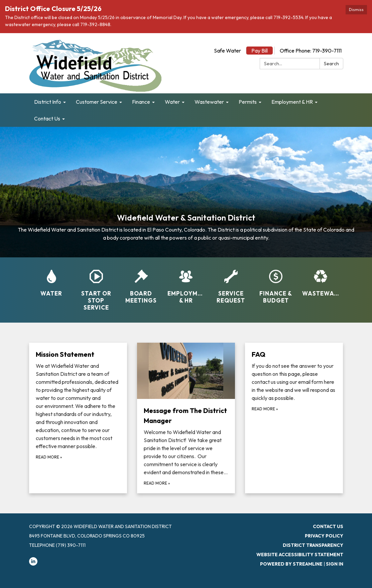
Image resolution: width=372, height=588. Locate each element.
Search (331, 64)
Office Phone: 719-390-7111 (311, 51)
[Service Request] (231, 282)
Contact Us (328, 526)
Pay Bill (260, 51)
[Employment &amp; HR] (186, 282)
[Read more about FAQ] (294, 418)
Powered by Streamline (291, 564)
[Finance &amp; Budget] (276, 282)
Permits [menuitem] (248, 102)
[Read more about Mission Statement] (78, 418)
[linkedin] (33, 564)
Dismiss (356, 10)
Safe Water (227, 51)
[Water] (51, 279)
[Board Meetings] (141, 282)
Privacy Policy (324, 536)
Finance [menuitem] (141, 102)
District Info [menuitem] (48, 102)
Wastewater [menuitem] (209, 102)
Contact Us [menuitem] (47, 118)
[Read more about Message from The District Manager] (186, 418)
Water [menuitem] (172, 102)
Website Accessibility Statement (300, 555)
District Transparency (313, 545)
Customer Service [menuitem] (97, 102)
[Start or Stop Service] (96, 286)
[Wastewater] (321, 279)
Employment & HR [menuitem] (292, 102)
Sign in (335, 564)
